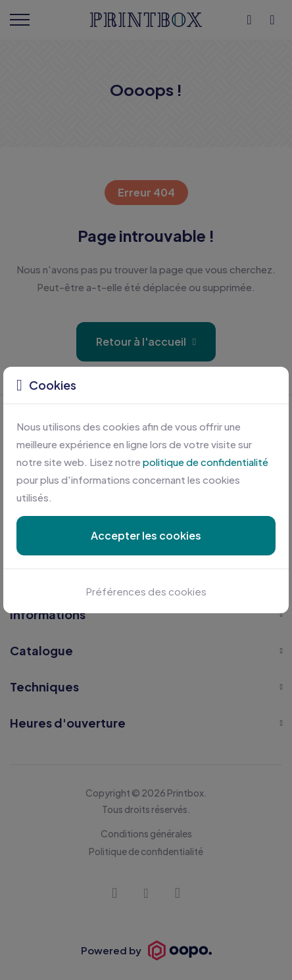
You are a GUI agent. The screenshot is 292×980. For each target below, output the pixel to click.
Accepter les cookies (146, 535)
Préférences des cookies (146, 591)
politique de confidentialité (206, 462)
